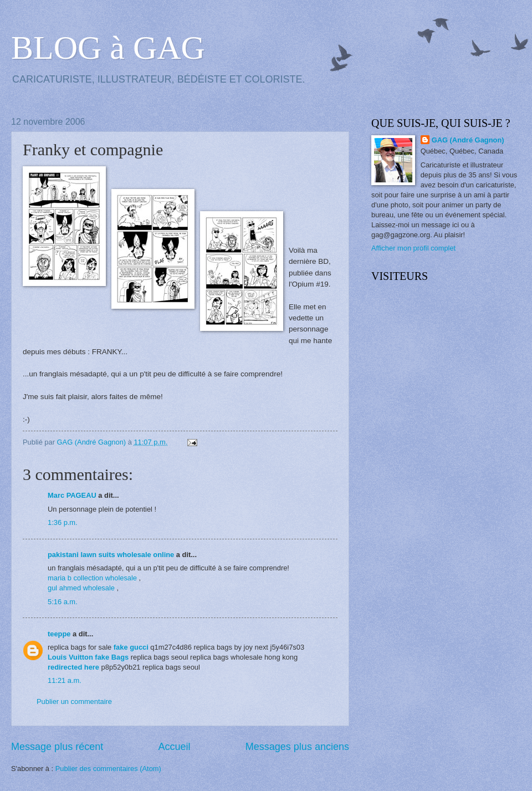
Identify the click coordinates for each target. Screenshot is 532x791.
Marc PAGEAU (72, 495)
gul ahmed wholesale (81, 588)
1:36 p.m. (63, 522)
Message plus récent (57, 747)
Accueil (174, 747)
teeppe (59, 634)
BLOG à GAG (108, 48)
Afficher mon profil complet (413, 248)
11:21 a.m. (65, 680)
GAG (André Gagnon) (468, 140)
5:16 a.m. (63, 602)
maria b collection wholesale (92, 578)
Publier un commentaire (74, 701)
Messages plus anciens (297, 747)
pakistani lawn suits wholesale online (111, 555)
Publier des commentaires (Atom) (108, 769)
